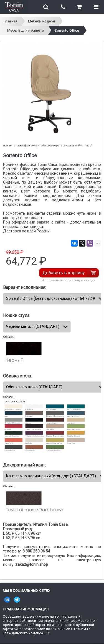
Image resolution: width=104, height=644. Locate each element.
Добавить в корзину (64, 273)
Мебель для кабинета (26, 30)
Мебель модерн (41, 21)
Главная (10, 21)
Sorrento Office (67, 30)
